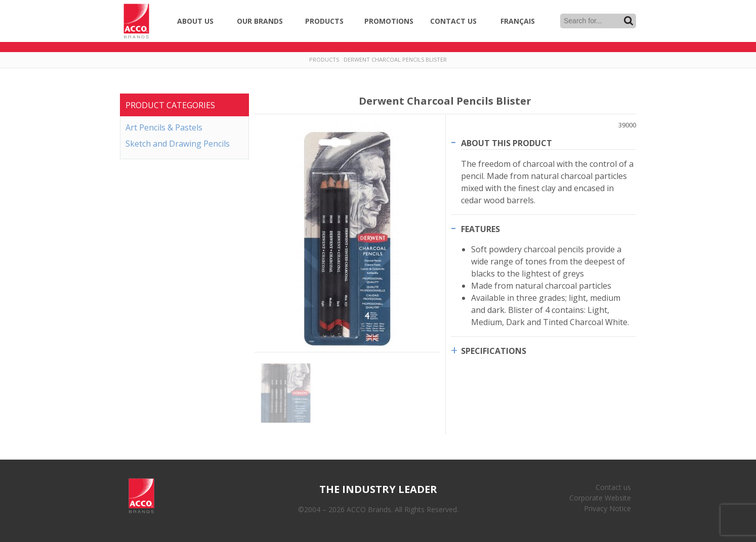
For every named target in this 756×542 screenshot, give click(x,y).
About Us (195, 21)
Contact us (613, 487)
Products (324, 21)
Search (628, 21)
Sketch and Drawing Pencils (178, 144)
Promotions (389, 21)
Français (518, 21)
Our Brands (260, 21)
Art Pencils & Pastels (164, 127)
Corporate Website (600, 498)
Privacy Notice (607, 508)
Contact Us (453, 21)
